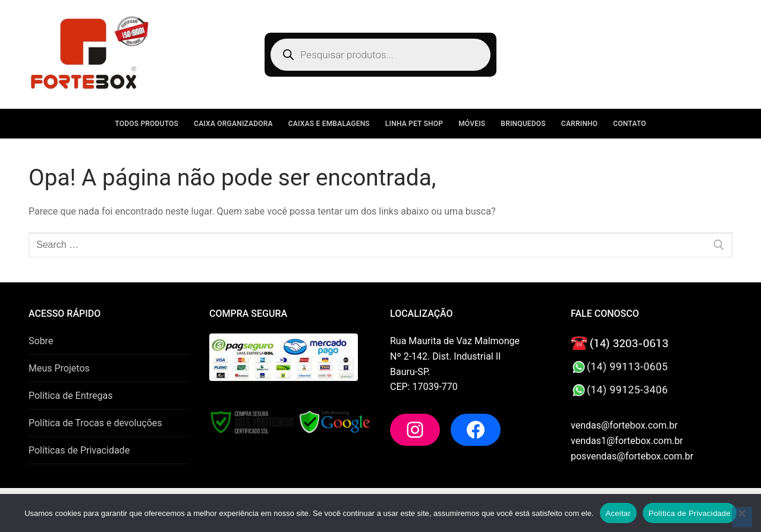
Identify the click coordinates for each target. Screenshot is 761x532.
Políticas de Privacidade (79, 450)
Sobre (41, 341)
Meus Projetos (59, 368)
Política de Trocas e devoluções (95, 423)
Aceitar (618, 513)
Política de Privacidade (690, 513)
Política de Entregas (70, 396)
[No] (742, 517)
